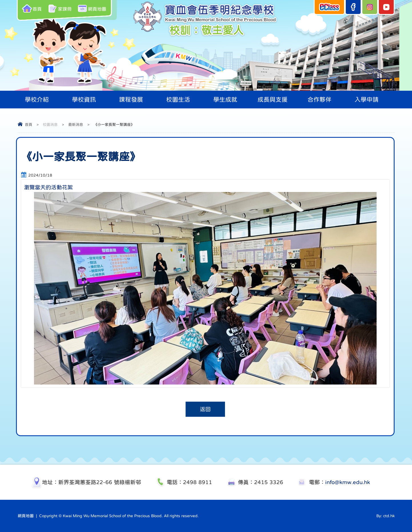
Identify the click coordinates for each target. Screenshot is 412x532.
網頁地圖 (92, 8)
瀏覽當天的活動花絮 (48, 187)
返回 (205, 409)
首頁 (32, 8)
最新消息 (76, 125)
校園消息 (50, 125)
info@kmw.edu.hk (348, 482)
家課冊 (60, 8)
